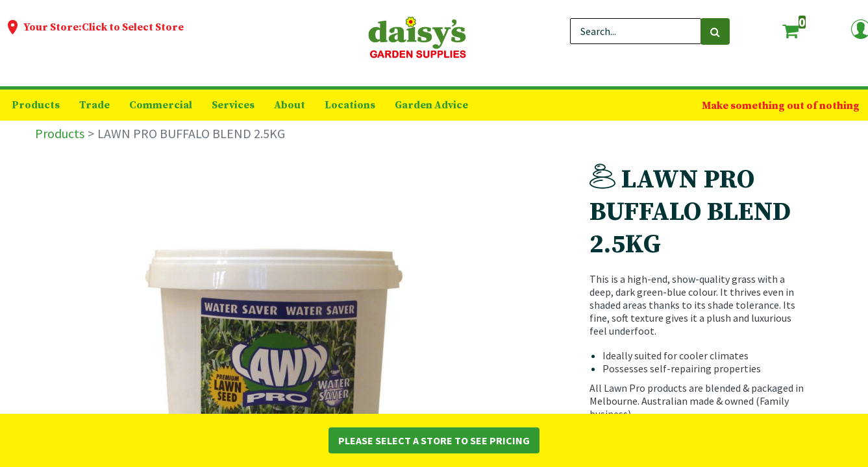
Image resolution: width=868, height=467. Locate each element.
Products (60, 133)
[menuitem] (36, 105)
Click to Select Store (133, 27)
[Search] (715, 31)
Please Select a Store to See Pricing (434, 440)
